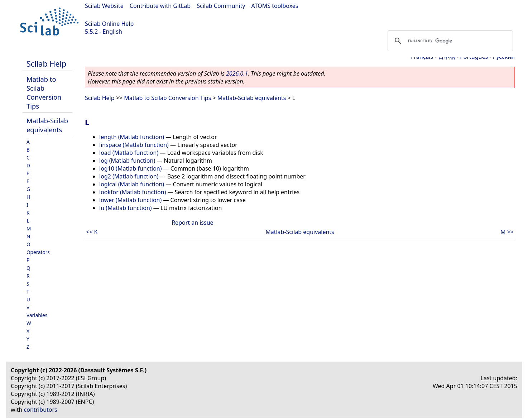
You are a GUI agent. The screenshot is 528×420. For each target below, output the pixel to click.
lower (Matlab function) (130, 200)
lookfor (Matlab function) (133, 192)
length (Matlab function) (132, 137)
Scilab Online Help (109, 24)
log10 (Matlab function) (131, 168)
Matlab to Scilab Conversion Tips (44, 92)
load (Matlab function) (129, 153)
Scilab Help (46, 64)
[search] (449, 41)
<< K (92, 232)
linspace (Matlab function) (134, 145)
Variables (37, 315)
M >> (507, 232)
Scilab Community (221, 6)
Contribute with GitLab (160, 6)
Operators (38, 252)
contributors (41, 410)
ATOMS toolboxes (275, 6)
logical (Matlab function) (132, 184)
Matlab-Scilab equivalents (47, 125)
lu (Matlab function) (126, 208)
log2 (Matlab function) (129, 176)
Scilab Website (104, 6)
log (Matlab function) (127, 161)
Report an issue (192, 223)
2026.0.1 (237, 73)
